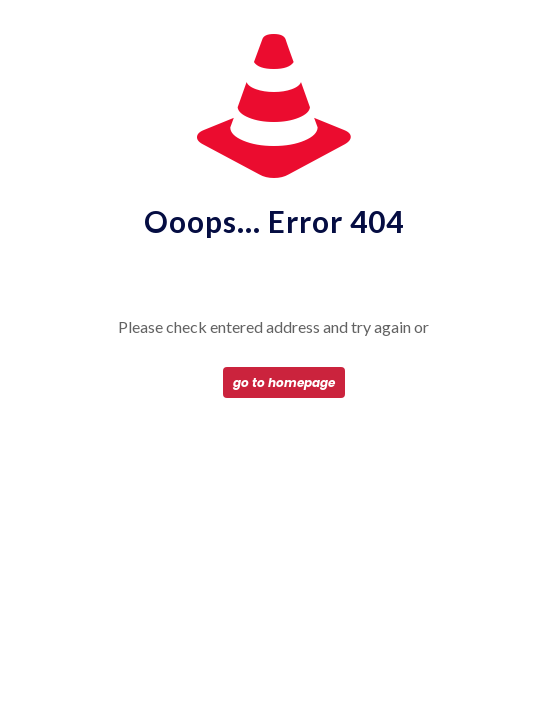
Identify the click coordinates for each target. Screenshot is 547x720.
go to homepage (284, 382)
